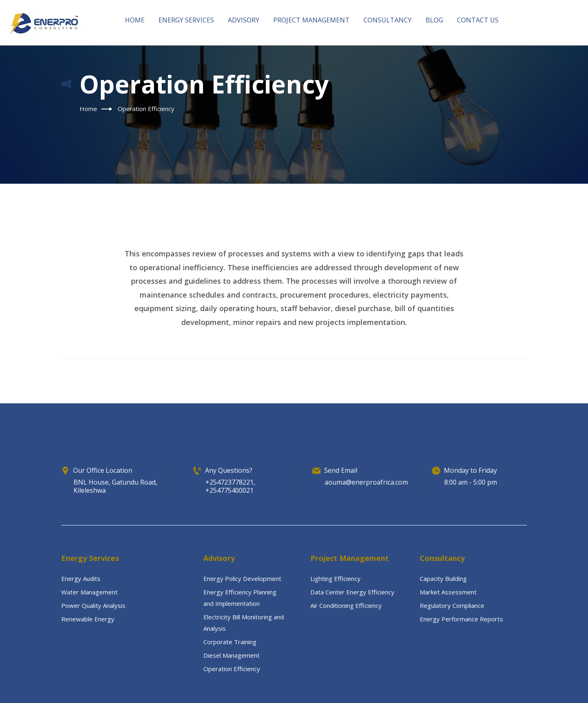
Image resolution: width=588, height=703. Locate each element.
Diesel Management (232, 655)
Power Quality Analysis (93, 605)
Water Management (89, 592)
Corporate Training (230, 642)
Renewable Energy (88, 619)
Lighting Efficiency (335, 578)
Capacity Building (443, 578)
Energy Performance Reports (461, 619)
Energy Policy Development (242, 578)
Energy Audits (81, 578)
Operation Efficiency (232, 669)
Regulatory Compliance (452, 605)
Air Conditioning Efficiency (346, 605)
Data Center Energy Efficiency (352, 592)
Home (88, 109)
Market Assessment (448, 592)
